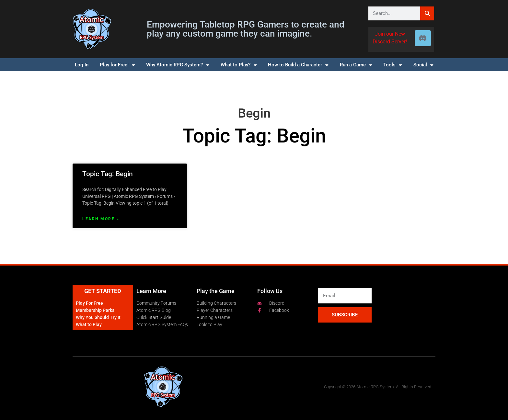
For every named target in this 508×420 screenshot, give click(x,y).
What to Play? (239, 65)
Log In (82, 65)
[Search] (427, 13)
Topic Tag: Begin (108, 174)
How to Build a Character (298, 65)
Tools (393, 65)
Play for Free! (117, 65)
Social (423, 65)
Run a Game (356, 65)
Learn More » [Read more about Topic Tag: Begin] (101, 219)
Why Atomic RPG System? (178, 65)
